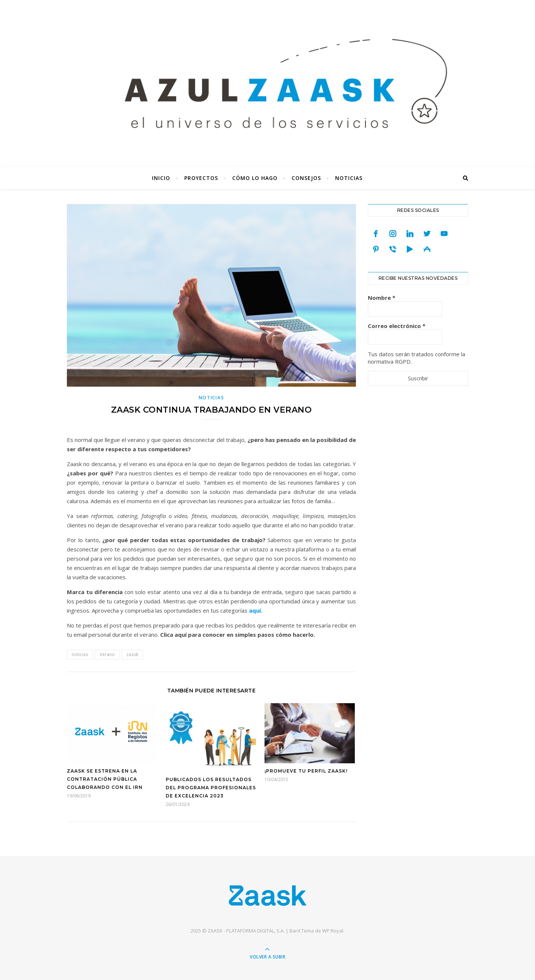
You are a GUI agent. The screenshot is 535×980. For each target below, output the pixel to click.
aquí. (256, 610)
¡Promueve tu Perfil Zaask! (306, 771)
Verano (107, 654)
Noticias (349, 178)
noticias (80, 654)
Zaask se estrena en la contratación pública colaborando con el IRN (105, 779)
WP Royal (333, 931)
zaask (132, 654)
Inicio (161, 178)
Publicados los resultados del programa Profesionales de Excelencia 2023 (211, 788)
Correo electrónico (397, 326)
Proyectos (201, 178)
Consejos (306, 178)
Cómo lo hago (255, 178)
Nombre (382, 298)
